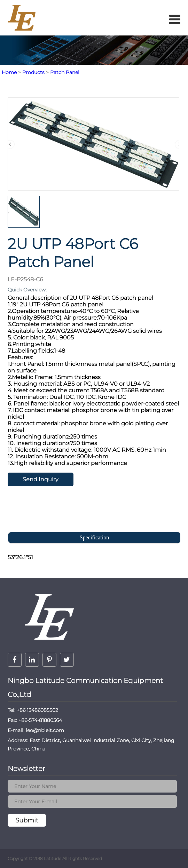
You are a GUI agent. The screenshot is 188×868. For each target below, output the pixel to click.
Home (9, 72)
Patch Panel (65, 72)
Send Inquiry (40, 479)
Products (33, 72)
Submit (27, 820)
